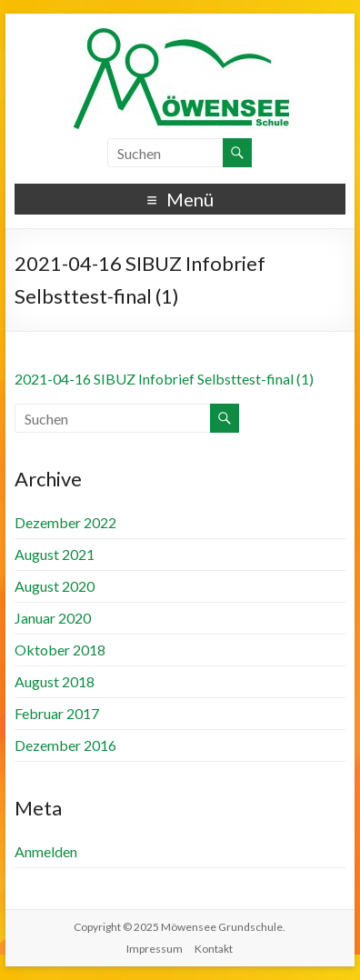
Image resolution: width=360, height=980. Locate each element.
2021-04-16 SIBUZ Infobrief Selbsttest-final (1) (164, 379)
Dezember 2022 (65, 522)
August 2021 (55, 554)
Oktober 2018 (60, 650)
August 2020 (55, 586)
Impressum (155, 949)
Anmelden (46, 851)
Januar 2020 (53, 618)
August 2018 (55, 681)
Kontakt (214, 949)
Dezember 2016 (65, 745)
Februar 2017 (57, 713)
